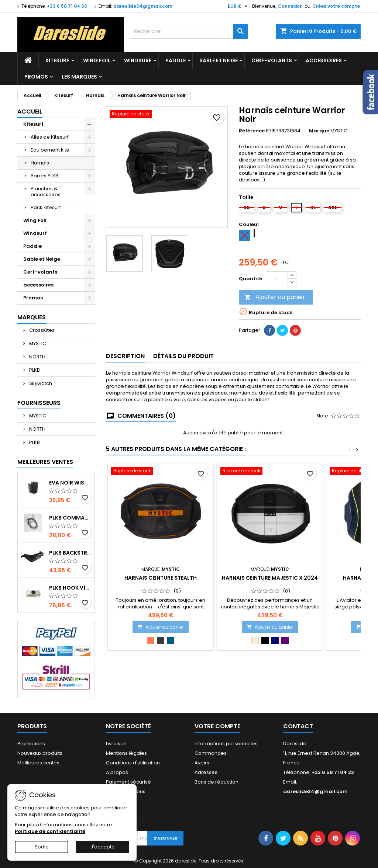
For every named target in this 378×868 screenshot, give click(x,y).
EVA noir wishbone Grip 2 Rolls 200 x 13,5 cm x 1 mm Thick (70, 483)
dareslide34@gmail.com (143, 6)
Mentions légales (126, 753)
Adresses (206, 772)
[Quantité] (277, 279)
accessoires (324, 60)
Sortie (42, 847)
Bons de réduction (217, 782)
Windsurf (138, 60)
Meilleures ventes (38, 763)
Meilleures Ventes (45, 462)
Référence (252, 131)
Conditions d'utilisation (133, 763)
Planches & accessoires (46, 192)
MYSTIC (37, 343)
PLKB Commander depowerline (70, 518)
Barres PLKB (44, 176)
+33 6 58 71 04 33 (67, 6)
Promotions (31, 744)
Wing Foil (97, 60)
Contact (298, 726)
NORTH (37, 357)
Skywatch (40, 383)
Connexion (290, 6)
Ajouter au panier (275, 297)
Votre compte (217, 726)
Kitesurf (57, 60)
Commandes (211, 753)
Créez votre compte (336, 6)
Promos (36, 77)
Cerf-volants (272, 60)
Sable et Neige (219, 60)
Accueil (30, 112)
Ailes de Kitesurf (50, 137)
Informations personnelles (226, 744)
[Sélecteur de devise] (238, 6)
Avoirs (202, 763)
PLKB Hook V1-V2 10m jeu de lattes (70, 588)
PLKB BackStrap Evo (70, 553)
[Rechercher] (189, 31)
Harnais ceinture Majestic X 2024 (270, 578)
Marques (32, 317)
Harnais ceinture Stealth (161, 578)
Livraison (116, 744)
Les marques (79, 77)
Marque (319, 131)
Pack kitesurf (46, 207)
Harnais (40, 163)
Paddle (176, 60)
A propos (117, 772)
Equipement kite (50, 150)
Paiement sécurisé (128, 782)
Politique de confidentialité (50, 831)
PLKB (34, 370)
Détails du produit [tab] (183, 356)
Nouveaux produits (40, 753)
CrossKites (41, 330)
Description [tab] (125, 356)
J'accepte (103, 847)
